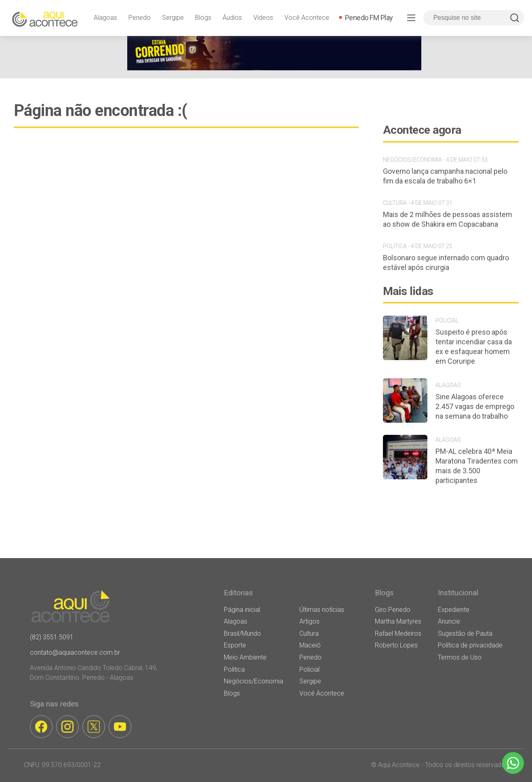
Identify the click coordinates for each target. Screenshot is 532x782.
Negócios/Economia (253, 681)
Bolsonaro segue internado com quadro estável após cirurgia (446, 262)
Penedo (140, 18)
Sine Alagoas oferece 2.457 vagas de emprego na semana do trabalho (475, 406)
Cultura (309, 633)
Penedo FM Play (369, 18)
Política (234, 669)
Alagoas (105, 18)
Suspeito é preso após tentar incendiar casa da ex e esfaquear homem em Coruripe (474, 347)
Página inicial (242, 610)
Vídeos (263, 18)
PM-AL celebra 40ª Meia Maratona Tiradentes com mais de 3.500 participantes (477, 466)
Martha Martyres (398, 621)
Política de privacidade (470, 645)
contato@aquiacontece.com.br (75, 652)
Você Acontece (307, 18)
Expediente (454, 610)
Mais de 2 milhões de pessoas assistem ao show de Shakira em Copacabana (448, 219)
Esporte (235, 645)
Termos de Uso (460, 657)
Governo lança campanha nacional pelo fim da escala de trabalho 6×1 (445, 176)
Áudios (232, 18)
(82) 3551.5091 (52, 637)
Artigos (309, 621)
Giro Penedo (393, 610)
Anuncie (449, 621)
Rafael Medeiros (398, 633)
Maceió (310, 645)
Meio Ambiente (245, 657)
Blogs (203, 18)
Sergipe (173, 18)
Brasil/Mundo (242, 633)
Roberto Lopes (396, 645)
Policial (309, 669)
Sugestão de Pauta (465, 633)
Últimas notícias (322, 610)
